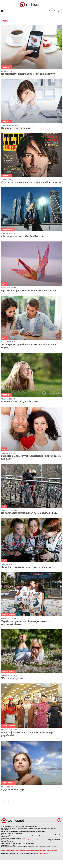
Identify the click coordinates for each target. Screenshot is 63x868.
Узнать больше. (44, 854)
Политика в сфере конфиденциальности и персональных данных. (36, 850)
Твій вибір (6, 67)
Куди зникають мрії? (14, 789)
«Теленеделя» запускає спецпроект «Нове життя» (31, 182)
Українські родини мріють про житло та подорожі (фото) (26, 623)
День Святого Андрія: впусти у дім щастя (26, 567)
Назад (7, 801)
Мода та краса (8, 230)
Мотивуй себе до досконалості (20, 402)
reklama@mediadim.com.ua (36, 840)
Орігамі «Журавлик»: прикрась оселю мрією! (29, 290)
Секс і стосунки (9, 615)
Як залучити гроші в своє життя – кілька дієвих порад (30, 346)
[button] (55, 11)
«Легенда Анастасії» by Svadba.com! (23, 236)
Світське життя (9, 726)
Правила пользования (8, 850)
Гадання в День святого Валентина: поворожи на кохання (31, 457)
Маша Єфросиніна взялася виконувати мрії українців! (28, 734)
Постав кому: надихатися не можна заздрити (29, 74)
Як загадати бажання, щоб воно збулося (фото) (30, 513)
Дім (4, 284)
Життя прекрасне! (12, 678)
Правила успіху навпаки (16, 128)
